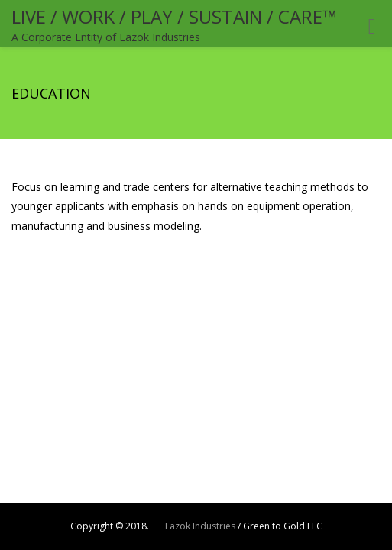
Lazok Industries (200, 526)
